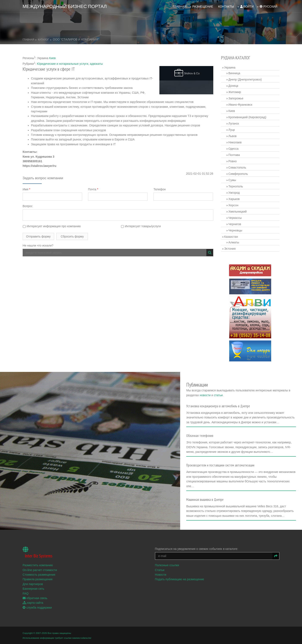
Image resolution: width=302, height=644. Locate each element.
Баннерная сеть (33, 588)
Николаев (235, 142)
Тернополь (236, 186)
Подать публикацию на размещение (180, 579)
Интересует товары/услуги (141, 226)
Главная (180, 6)
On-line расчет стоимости (40, 570)
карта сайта (33, 602)
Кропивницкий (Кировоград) (247, 117)
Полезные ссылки (167, 565)
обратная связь (35, 598)
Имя (27, 189)
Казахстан (231, 237)
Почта (93, 189)
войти (247, 6)
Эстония (230, 249)
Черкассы (235, 218)
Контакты (226, 6)
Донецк (233, 86)
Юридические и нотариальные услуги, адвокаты (70, 64)
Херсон (233, 205)
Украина (230, 68)
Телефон (160, 189)
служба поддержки (37, 607)
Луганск (234, 123)
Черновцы (235, 230)
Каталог (44, 40)
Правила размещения (38, 579)
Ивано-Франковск (240, 105)
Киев (52, 58)
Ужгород (234, 193)
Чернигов (235, 224)
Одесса (233, 149)
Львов (232, 136)
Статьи (160, 570)
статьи (219, 395)
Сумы (232, 180)
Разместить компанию (38, 565)
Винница (234, 73)
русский (268, 6)
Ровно (232, 161)
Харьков (234, 199)
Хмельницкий (238, 212)
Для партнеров (33, 584)
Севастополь (237, 167)
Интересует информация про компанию (52, 226)
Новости (161, 574)
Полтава (234, 155)
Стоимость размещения (39, 574)
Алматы (234, 242)
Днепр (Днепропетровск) (245, 79)
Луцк (232, 130)
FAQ (26, 593)
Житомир (235, 92)
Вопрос (28, 206)
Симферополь (238, 174)
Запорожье (236, 98)
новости (206, 395)
